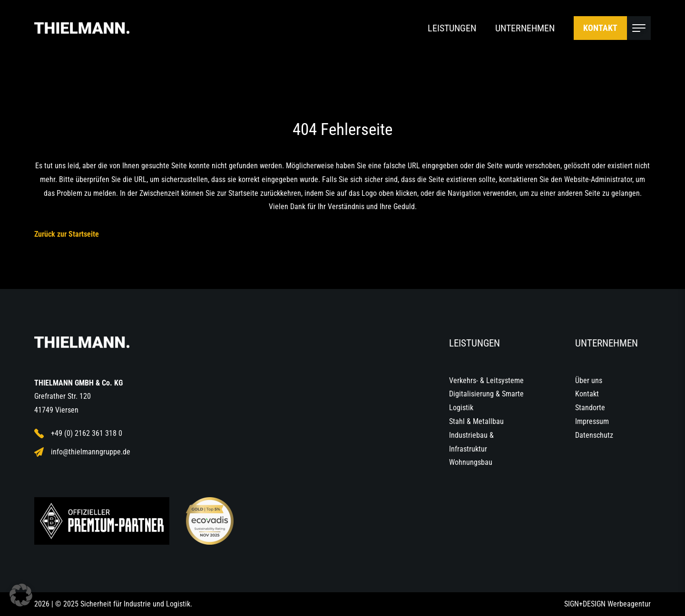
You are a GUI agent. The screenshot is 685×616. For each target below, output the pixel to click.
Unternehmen (525, 28)
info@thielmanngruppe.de (82, 452)
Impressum (592, 421)
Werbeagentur (629, 604)
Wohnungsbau (471, 462)
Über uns (589, 380)
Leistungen (452, 28)
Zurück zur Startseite (67, 234)
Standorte (590, 408)
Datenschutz (594, 435)
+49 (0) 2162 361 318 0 (78, 433)
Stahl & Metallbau (476, 421)
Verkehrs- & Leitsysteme (486, 380)
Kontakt (600, 28)
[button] (21, 595)
